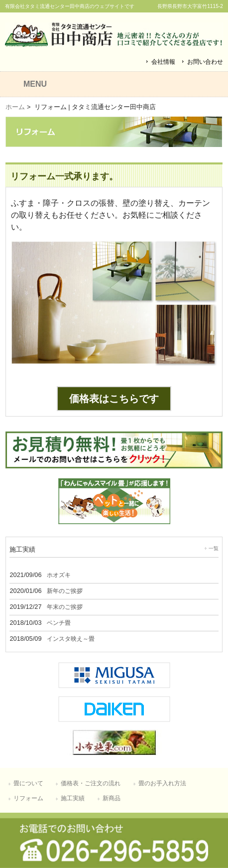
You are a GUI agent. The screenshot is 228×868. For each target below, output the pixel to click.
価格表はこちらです (114, 399)
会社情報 (163, 62)
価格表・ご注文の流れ (91, 783)
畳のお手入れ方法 (162, 783)
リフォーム (28, 798)
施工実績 (73, 798)
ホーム (15, 107)
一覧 (214, 548)
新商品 (112, 798)
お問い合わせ (205, 62)
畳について (28, 783)
